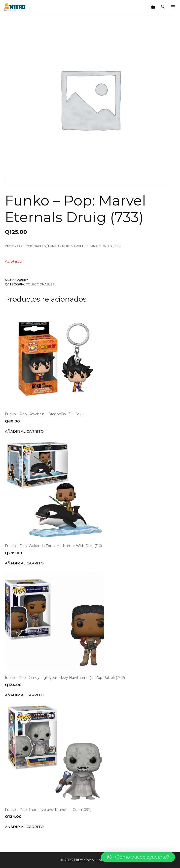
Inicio (10, 246)
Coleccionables (31, 246)
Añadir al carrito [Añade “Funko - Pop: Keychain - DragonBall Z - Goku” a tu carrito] (24, 431)
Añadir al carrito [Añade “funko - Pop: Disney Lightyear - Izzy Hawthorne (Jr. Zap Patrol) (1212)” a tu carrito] (24, 695)
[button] (138, 857)
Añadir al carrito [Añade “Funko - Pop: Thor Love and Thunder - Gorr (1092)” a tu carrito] (24, 827)
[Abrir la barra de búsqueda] (163, 7)
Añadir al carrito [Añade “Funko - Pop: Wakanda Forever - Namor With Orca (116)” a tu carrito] (24, 563)
